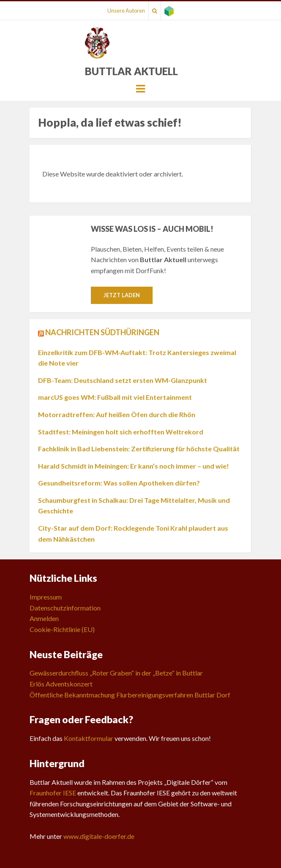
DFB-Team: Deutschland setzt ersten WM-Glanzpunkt (123, 380)
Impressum (46, 597)
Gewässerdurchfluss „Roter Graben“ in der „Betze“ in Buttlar (116, 673)
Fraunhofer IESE (53, 793)
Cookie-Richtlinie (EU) (62, 629)
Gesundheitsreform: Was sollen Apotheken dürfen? (119, 483)
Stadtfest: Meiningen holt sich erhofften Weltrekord (121, 432)
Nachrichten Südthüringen (102, 332)
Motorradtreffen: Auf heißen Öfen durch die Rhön (117, 414)
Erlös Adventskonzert (61, 684)
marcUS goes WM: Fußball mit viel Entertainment (115, 397)
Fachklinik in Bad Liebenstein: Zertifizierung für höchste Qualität (139, 449)
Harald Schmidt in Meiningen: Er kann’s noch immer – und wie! (134, 466)
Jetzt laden (122, 295)
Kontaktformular (89, 738)
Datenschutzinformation (65, 608)
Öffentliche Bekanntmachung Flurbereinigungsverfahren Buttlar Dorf (130, 695)
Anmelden (44, 618)
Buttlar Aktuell (131, 71)
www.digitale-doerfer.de (99, 836)
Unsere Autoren (126, 11)
